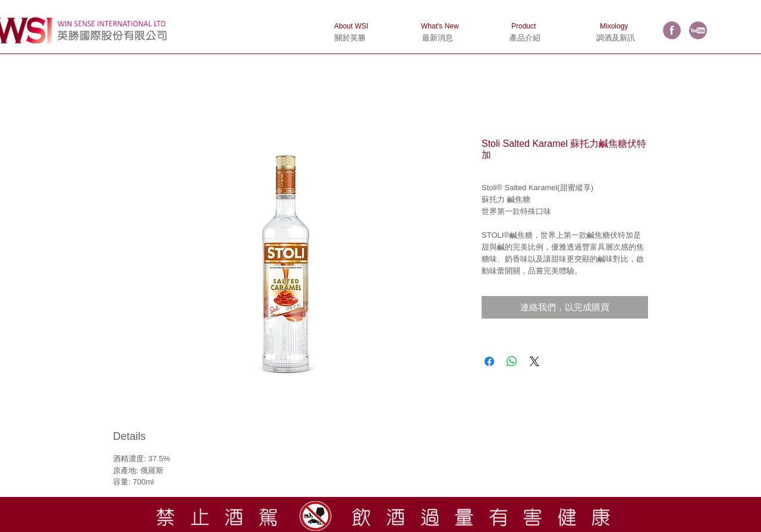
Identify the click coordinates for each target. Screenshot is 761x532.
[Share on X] (534, 361)
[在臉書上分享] (489, 361)
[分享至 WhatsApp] (512, 361)
